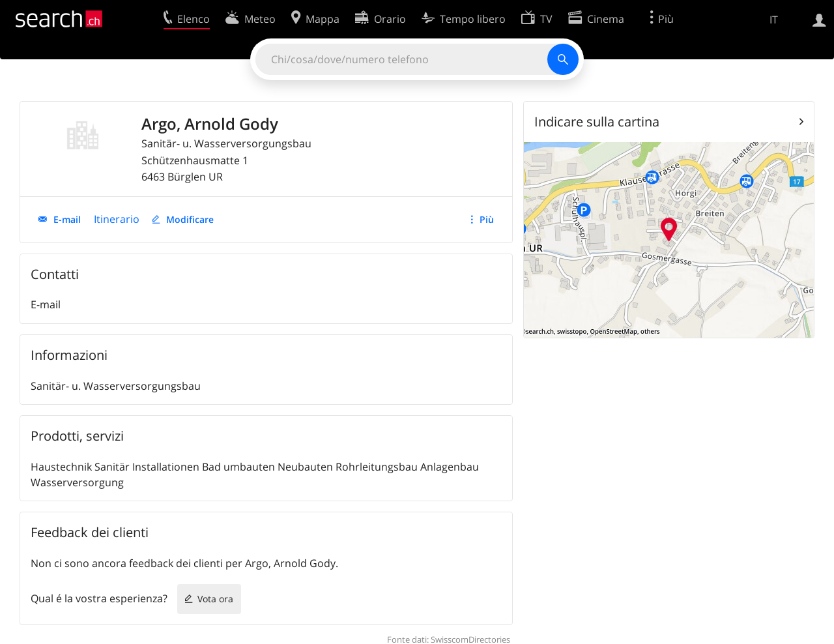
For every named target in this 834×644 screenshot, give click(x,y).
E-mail (67, 219)
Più (487, 219)
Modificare (190, 219)
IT (774, 20)
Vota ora (215, 599)
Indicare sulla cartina (597, 122)
